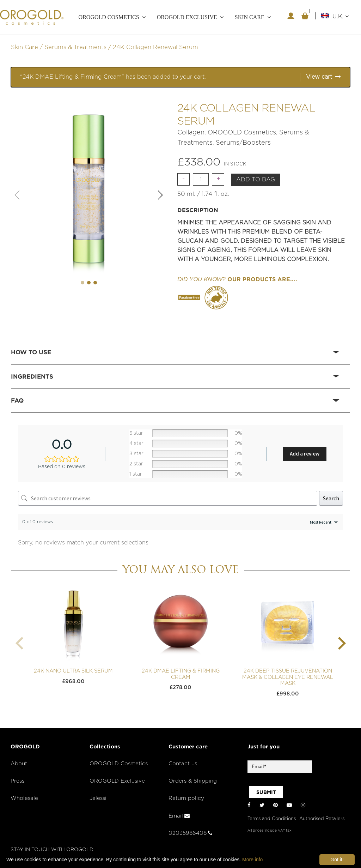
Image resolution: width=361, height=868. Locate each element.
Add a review (305, 454)
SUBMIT (266, 792)
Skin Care (25, 47)
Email (179, 816)
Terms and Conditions (272, 819)
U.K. (341, 16)
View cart (319, 77)
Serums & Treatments (75, 47)
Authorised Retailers (322, 819)
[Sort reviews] (323, 522)
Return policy (186, 798)
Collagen (191, 133)
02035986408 (190, 833)
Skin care (250, 17)
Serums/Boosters (243, 143)
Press (17, 781)
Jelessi (98, 798)
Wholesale (24, 798)
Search (331, 498)
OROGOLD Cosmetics (109, 17)
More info (252, 860)
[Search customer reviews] (168, 498)
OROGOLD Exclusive (187, 17)
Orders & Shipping (193, 781)
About (19, 764)
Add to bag (256, 180)
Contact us (183, 764)
